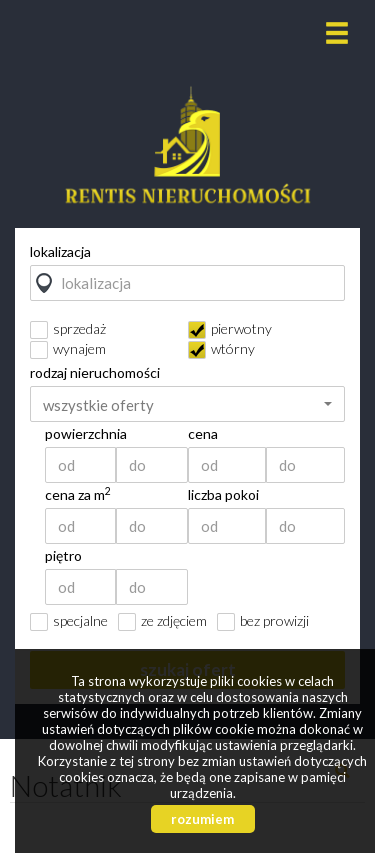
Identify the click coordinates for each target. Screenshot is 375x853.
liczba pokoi (223, 495)
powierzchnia (86, 434)
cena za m (78, 495)
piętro (63, 556)
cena (203, 434)
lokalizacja (60, 252)
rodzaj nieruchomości (95, 373)
